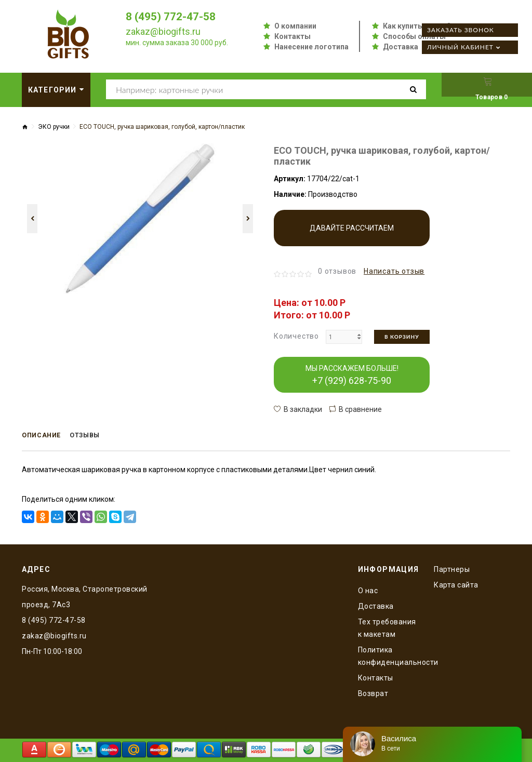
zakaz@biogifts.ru (163, 31)
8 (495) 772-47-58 (174, 16)
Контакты (292, 36)
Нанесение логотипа (311, 47)
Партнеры (452, 568)
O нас (368, 589)
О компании (295, 26)
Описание (45, 436)
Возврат (373, 692)
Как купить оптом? (417, 26)
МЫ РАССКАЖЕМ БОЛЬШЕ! (352, 375)
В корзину (402, 337)
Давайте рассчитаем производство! (352, 235)
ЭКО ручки (54, 127)
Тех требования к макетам (387, 626)
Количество (296, 336)
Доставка (401, 47)
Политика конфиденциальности (388, 654)
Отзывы (95, 436)
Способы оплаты (414, 36)
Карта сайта (456, 583)
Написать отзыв (394, 271)
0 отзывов (337, 271)
